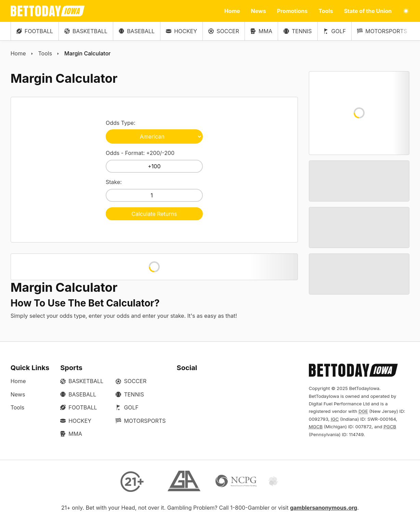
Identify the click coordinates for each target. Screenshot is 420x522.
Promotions (292, 11)
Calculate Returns (154, 214)
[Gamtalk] (288, 482)
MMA (261, 31)
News (259, 11)
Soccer (224, 31)
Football (35, 31)
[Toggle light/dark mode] (406, 11)
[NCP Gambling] (236, 482)
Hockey (181, 31)
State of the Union (368, 11)
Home (232, 11)
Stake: (154, 190)
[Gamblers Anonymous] (184, 482)
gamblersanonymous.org (324, 508)
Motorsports (382, 31)
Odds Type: (154, 132)
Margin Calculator (87, 53)
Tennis (298, 31)
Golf (335, 31)
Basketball (86, 31)
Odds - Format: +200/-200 (154, 161)
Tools (326, 11)
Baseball (137, 31)
